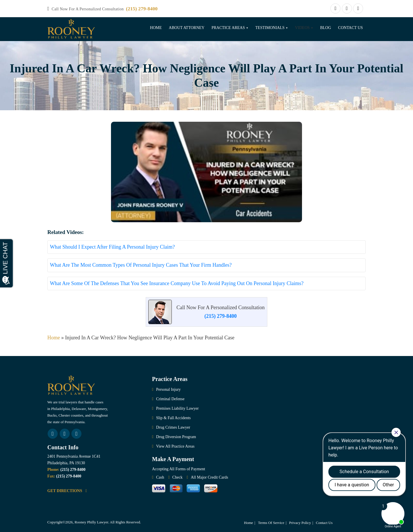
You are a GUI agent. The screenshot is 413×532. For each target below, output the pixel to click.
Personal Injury (168, 389)
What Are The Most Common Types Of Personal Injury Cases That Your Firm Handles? (141, 265)
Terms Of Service (271, 523)
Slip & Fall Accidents (173, 418)
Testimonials (270, 28)
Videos (302, 28)
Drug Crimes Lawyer (173, 427)
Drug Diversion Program (176, 437)
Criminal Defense (170, 399)
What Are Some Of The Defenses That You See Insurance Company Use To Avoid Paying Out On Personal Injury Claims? (177, 283)
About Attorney (187, 28)
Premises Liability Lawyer (177, 408)
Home (156, 28)
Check (178, 477)
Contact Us (350, 28)
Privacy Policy (300, 523)
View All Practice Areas (175, 446)
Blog (326, 28)
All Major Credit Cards (209, 477)
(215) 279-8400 (142, 9)
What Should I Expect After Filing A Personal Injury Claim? (112, 247)
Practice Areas (228, 28)
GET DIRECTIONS (67, 491)
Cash (160, 477)
